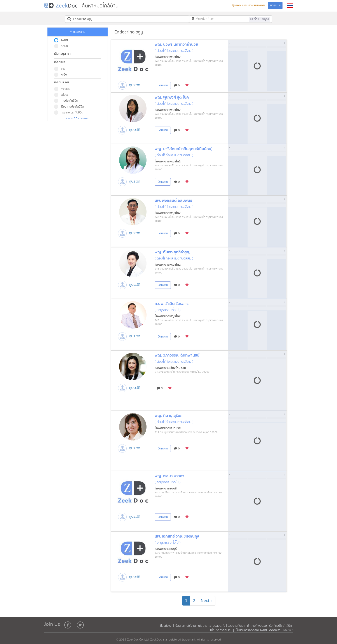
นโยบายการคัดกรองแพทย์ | (252, 630)
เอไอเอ (62, 95)
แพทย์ (62, 40)
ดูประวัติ (135, 85)
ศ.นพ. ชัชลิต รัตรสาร (172, 304)
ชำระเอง (64, 89)
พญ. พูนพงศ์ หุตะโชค (172, 97)
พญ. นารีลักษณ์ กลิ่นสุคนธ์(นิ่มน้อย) (184, 149)
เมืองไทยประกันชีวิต (70, 107)
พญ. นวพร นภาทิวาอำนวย (176, 44)
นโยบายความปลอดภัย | (213, 626)
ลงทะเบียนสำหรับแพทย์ (248, 5)
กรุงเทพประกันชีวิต (70, 113)
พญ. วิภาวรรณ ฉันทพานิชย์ (177, 355)
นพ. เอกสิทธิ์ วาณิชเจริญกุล (177, 536)
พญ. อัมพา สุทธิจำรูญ (173, 252)
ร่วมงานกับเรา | (237, 626)
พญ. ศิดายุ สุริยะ (168, 416)
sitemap (288, 630)
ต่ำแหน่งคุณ (260, 19)
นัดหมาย (163, 85)
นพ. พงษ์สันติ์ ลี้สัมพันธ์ (173, 201)
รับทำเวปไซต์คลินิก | (281, 626)
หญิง (62, 75)
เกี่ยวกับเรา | (167, 626)
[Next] (207, 601)
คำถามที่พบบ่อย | (258, 626)
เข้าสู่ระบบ (275, 5)
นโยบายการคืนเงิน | (222, 630)
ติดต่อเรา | (276, 630)
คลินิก (62, 46)
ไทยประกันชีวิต (67, 101)
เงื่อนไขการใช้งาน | (186, 626)
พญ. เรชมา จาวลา (169, 476)
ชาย (61, 69)
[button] (290, 6)
